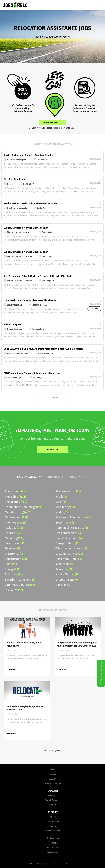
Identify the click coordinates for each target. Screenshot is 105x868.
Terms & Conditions (52, 784)
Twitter (54, 843)
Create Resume (52, 821)
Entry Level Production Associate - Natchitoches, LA (30, 300)
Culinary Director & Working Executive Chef (26, 228)
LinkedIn (55, 848)
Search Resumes (53, 800)
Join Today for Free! (52, 122)
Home (52, 770)
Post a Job (52, 450)
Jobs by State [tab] (79, 477)
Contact (52, 774)
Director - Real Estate (15, 179)
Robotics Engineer (13, 325)
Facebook (55, 838)
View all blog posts (53, 751)
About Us (52, 779)
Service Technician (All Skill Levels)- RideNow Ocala (30, 204)
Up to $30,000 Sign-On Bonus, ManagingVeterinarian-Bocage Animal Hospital (43, 349)
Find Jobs (53, 817)
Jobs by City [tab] (55, 477)
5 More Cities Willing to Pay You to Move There (25, 644)
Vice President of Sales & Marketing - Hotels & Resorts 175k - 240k (38, 276)
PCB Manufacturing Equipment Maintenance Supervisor (32, 373)
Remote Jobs (52, 852)
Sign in (53, 805)
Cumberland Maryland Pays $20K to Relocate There (25, 708)
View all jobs (52, 398)
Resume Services (52, 831)
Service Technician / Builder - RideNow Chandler (29, 155)
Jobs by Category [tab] (29, 477)
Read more (11, 670)
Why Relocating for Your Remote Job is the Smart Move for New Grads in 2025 (77, 644)
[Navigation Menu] (100, 5)
